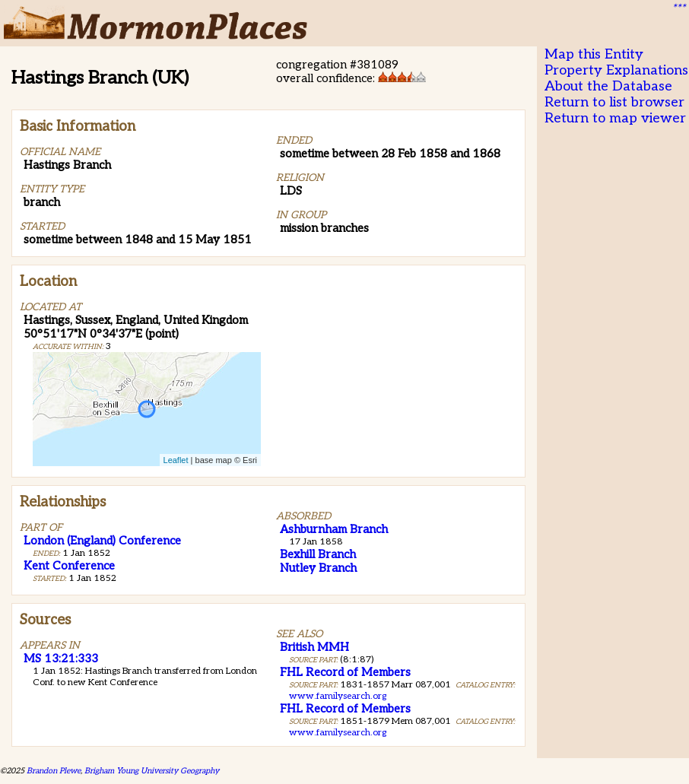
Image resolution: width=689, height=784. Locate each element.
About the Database (608, 86)
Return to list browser (614, 102)
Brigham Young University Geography (152, 771)
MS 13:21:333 (61, 659)
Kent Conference (69, 566)
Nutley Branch (318, 568)
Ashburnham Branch (334, 529)
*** (678, 8)
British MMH (314, 647)
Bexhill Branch (318, 554)
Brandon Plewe (54, 771)
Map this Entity (594, 54)
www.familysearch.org (338, 696)
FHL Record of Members (345, 672)
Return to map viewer (615, 118)
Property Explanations (616, 70)
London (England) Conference (102, 541)
